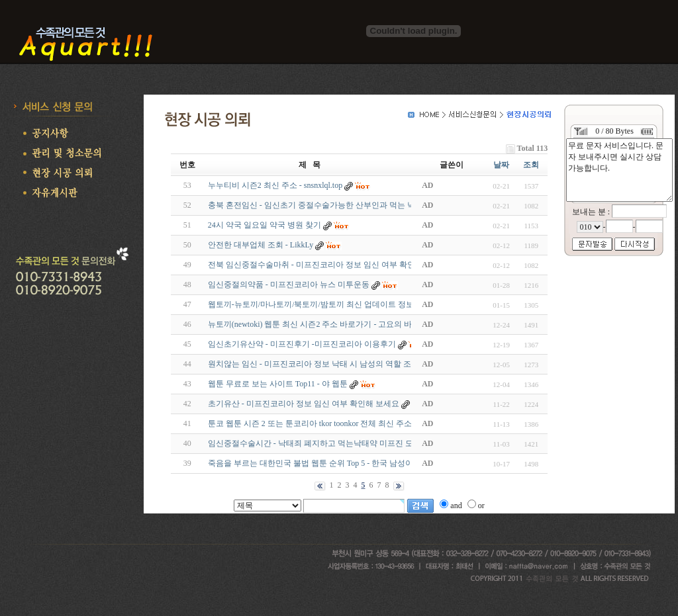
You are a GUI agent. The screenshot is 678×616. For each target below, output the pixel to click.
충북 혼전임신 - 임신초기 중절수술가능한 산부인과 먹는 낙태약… (323, 205)
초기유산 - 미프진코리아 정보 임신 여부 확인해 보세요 (304, 404)
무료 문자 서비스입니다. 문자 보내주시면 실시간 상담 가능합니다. (619, 170)
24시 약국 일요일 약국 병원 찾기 (265, 225)
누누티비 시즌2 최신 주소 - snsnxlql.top (275, 185)
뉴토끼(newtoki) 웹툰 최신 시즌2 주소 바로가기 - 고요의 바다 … (319, 324)
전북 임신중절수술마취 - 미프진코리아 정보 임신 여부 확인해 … (320, 265)
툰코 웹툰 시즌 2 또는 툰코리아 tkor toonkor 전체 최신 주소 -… (316, 423)
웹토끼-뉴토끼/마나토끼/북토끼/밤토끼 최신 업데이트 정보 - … (318, 304)
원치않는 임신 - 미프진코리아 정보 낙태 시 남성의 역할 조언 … (318, 364)
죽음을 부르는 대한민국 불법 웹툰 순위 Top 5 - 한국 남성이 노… (320, 463)
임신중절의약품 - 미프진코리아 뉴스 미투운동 (289, 285)
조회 (531, 165)
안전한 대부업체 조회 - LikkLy (262, 245)
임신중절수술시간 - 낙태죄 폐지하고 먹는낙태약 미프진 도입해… (322, 443)
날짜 (501, 165)
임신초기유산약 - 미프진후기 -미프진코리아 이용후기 (302, 344)
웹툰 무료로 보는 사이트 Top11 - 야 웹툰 (278, 384)
